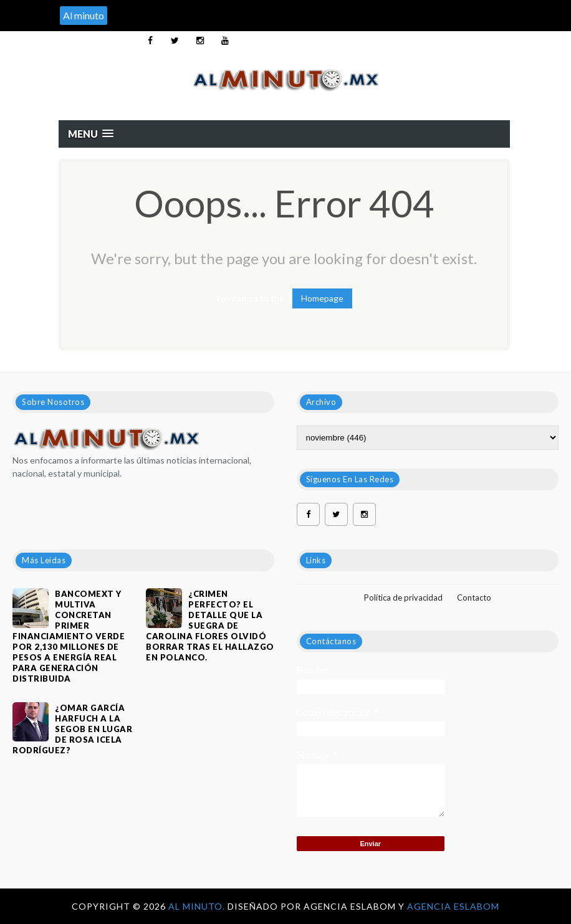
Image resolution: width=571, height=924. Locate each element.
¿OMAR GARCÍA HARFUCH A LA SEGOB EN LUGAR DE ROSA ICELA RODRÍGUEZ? (72, 729)
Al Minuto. (198, 906)
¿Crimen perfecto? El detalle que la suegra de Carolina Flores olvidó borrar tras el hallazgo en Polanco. (210, 626)
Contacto (474, 598)
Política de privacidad (403, 598)
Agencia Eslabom (453, 906)
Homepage (322, 298)
